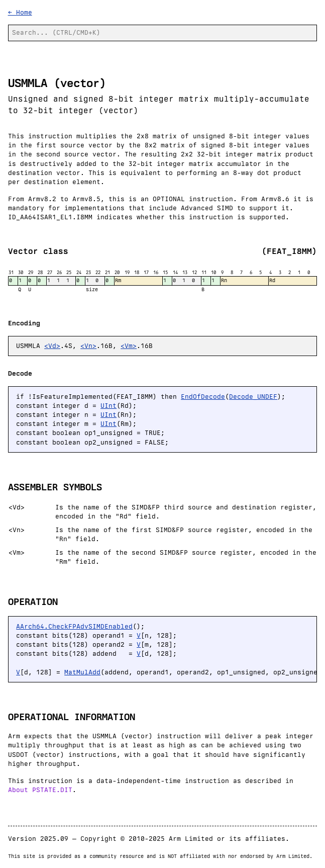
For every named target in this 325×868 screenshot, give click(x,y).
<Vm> (129, 346)
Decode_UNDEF (253, 397)
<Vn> (88, 346)
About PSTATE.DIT (40, 790)
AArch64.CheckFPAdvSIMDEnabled (74, 626)
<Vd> (52, 346)
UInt (109, 406)
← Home (20, 12)
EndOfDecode (203, 397)
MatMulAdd (82, 672)
